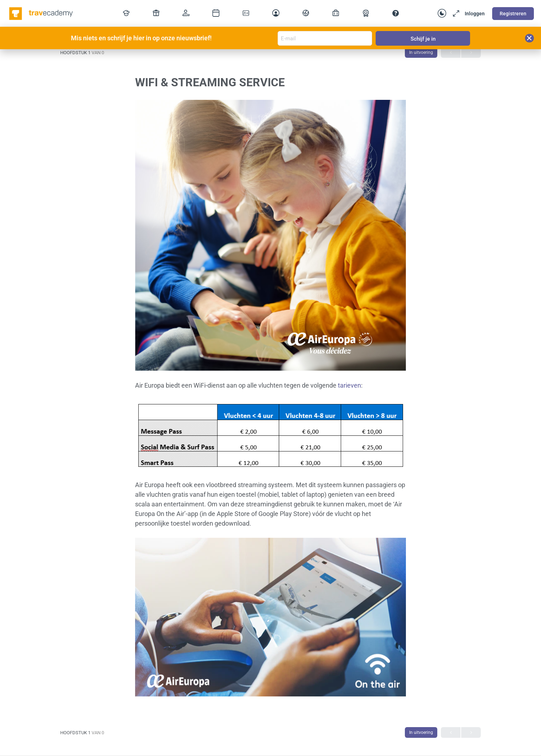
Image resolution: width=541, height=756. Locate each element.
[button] (529, 38)
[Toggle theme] (442, 14)
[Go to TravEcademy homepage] (42, 13)
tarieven (349, 385)
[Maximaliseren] (455, 14)
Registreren (513, 14)
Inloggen (475, 14)
